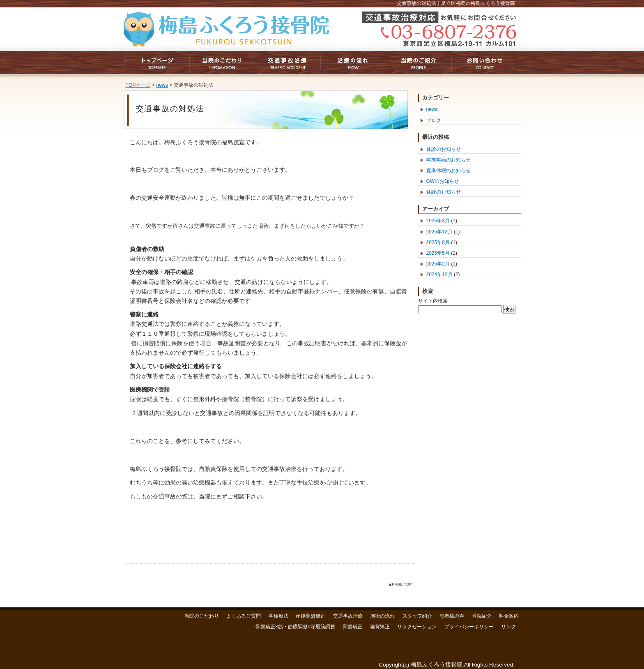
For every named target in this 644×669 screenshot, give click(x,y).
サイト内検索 (433, 301)
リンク (508, 627)
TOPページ (138, 85)
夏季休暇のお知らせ (448, 171)
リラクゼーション (417, 627)
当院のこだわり (202, 616)
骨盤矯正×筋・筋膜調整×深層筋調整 (295, 627)
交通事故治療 (348, 616)
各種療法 (278, 616)
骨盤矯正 (352, 627)
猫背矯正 (380, 627)
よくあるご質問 (244, 616)
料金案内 (509, 616)
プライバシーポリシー (469, 627)
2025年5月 (438, 253)
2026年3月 (438, 221)
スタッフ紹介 (417, 616)
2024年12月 (439, 275)
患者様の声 (452, 616)
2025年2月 (438, 264)
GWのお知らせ (443, 181)
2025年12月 (439, 232)
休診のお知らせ (444, 149)
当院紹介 (482, 616)
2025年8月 (438, 242)
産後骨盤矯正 (310, 616)
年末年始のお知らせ (448, 160)
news (162, 85)
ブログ (434, 120)
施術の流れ (382, 616)
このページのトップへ (402, 586)
